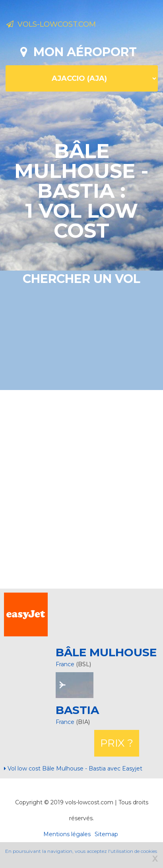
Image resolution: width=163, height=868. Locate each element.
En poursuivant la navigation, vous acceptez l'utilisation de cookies (81, 851)
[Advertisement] (77, 488)
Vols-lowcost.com (51, 24)
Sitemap (106, 834)
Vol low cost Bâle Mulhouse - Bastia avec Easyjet (73, 769)
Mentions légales (67, 834)
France (65, 664)
